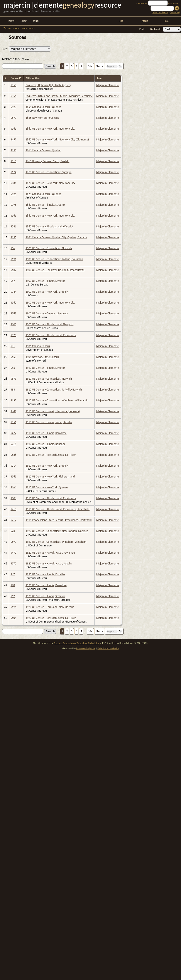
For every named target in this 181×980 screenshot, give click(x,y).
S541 (14, 226)
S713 (14, 509)
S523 (14, 107)
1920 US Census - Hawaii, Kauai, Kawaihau (50, 553)
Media (145, 21)
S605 (14, 618)
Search (24, 21)
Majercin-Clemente (108, 85)
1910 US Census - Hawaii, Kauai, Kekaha (49, 422)
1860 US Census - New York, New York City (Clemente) (57, 139)
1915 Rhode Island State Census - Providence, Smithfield (58, 520)
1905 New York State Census (42, 357)
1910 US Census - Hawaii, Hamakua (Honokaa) (53, 411)
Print (142, 29)
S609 (14, 324)
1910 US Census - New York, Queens (47, 487)
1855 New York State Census (42, 118)
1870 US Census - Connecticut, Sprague (48, 172)
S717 (14, 520)
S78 (13, 585)
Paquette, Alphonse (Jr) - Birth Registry (48, 85)
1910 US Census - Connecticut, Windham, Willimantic (57, 400)
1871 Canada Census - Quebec (43, 194)
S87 (13, 281)
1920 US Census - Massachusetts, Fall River (51, 618)
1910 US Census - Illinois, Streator (45, 368)
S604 (14, 498)
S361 (14, 129)
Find (121, 21)
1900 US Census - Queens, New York (47, 313)
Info (167, 21)
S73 (13, 531)
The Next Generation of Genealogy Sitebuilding (76, 643)
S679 (14, 379)
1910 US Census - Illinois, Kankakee (46, 433)
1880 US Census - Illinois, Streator (45, 205)
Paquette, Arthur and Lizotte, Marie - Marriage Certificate (59, 96)
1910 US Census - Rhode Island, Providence (51, 498)
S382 (14, 303)
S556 (14, 96)
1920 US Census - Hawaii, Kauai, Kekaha (49, 563)
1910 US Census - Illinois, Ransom (45, 444)
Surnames (174, 12)
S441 (14, 411)
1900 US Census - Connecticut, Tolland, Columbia (54, 259)
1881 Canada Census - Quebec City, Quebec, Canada (56, 237)
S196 (14, 205)
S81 (13, 346)
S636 (14, 150)
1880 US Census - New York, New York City (50, 216)
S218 (14, 444)
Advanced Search (160, 12)
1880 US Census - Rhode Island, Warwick (49, 226)
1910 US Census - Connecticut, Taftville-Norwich (54, 390)
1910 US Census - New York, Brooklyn (47, 466)
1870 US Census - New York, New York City (50, 183)
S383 (14, 313)
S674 (14, 172)
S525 (14, 335)
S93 (13, 390)
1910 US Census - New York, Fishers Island (50, 477)
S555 (14, 85)
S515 (14, 161)
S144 (14, 292)
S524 (14, 194)
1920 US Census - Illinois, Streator (45, 596)
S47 (13, 574)
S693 (14, 542)
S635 (14, 237)
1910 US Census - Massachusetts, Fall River (51, 455)
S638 (14, 455)
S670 (14, 118)
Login (36, 21)
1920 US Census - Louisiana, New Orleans (50, 607)
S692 (14, 400)
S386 (14, 477)
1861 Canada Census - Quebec (43, 150)
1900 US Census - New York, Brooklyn (47, 292)
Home (11, 21)
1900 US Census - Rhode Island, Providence (51, 335)
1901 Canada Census (38, 346)
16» (90, 66)
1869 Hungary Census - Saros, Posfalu (47, 161)
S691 (14, 259)
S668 (14, 487)
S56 (13, 368)
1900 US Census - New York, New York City (50, 303)
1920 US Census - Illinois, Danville (45, 574)
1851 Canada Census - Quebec (43, 107)
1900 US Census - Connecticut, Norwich (49, 248)
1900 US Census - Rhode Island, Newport (49, 324)
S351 (14, 422)
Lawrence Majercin (85, 648)
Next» (99, 66)
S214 (14, 466)
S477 (14, 433)
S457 (14, 139)
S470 (14, 553)
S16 (13, 248)
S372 (14, 563)
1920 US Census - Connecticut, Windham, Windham (56, 542)
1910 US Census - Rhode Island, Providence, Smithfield (58, 509)
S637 (14, 270)
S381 (14, 183)
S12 (13, 596)
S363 (14, 216)
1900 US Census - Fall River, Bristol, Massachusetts (55, 270)
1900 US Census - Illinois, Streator (45, 281)
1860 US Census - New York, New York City (50, 129)
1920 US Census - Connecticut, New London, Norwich (57, 531)
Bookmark (155, 29)
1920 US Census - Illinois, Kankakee (46, 585)
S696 (14, 607)
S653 (14, 357)
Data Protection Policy (108, 648)
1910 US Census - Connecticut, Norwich (49, 379)
